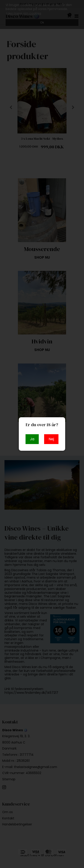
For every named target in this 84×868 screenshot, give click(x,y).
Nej (51, 439)
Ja (32, 439)
